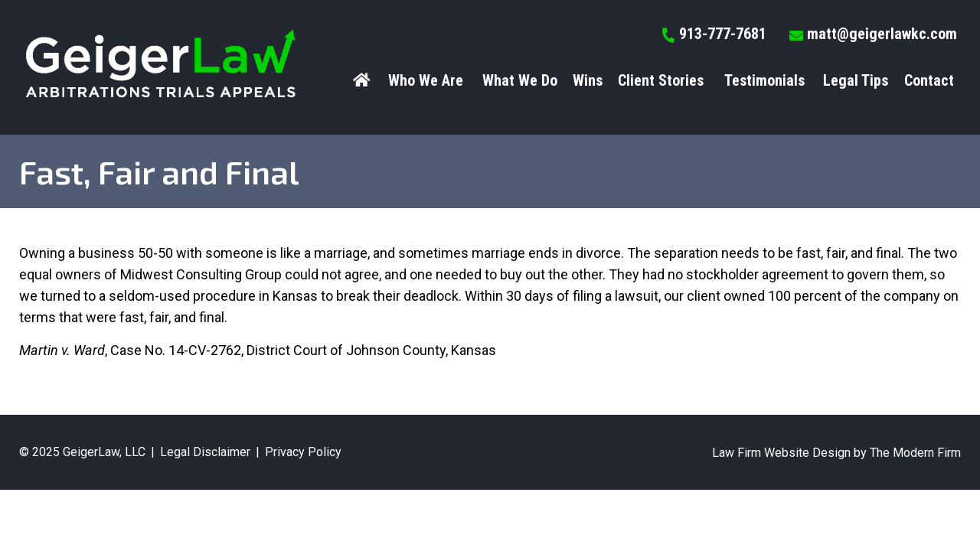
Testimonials (764, 80)
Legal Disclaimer (205, 452)
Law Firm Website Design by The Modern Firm (836, 453)
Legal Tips (856, 80)
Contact (929, 80)
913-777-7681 (723, 34)
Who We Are (426, 80)
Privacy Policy (303, 452)
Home (364, 80)
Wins (588, 80)
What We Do (520, 80)
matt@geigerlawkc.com (882, 34)
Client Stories (661, 80)
